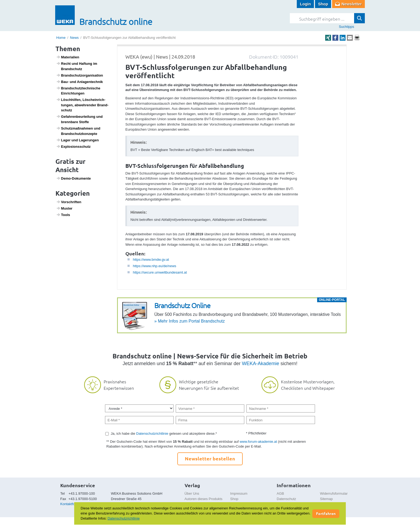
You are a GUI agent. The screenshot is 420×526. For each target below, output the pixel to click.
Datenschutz (286, 499)
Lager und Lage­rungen (78, 140)
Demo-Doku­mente (74, 178)
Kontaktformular (73, 504)
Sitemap (327, 499)
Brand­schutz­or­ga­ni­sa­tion (80, 75)
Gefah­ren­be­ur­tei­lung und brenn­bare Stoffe (80, 119)
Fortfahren (326, 513)
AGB (280, 493)
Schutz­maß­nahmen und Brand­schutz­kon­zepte (78, 131)
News (74, 38)
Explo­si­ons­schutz (74, 146)
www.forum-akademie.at (258, 442)
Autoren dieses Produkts (204, 499)
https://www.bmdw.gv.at (151, 260)
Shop (323, 4)
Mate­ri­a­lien (68, 57)
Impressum (239, 493)
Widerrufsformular (334, 493)
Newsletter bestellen (210, 458)
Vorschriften (69, 202)
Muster (64, 208)
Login (305, 4)
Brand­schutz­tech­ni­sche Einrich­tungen (78, 91)
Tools (63, 215)
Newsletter (352, 4)
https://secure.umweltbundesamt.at (160, 272)
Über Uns (192, 493)
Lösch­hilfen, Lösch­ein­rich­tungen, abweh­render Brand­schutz (82, 105)
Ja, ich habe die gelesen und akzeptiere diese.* (164, 434)
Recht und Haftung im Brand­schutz (77, 66)
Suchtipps (346, 27)
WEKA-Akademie (260, 364)
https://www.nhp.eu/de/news (155, 266)
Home (61, 38)
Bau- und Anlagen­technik (80, 82)
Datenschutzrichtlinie (152, 434)
